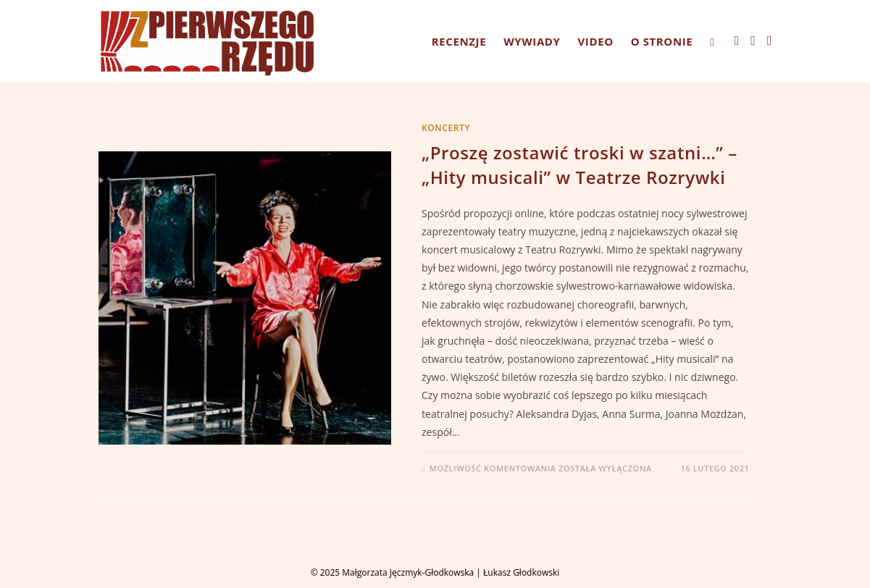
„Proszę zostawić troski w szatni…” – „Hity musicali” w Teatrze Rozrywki (580, 165)
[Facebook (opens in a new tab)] (737, 40)
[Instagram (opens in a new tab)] (753, 40)
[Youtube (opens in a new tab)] (770, 40)
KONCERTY (446, 128)
